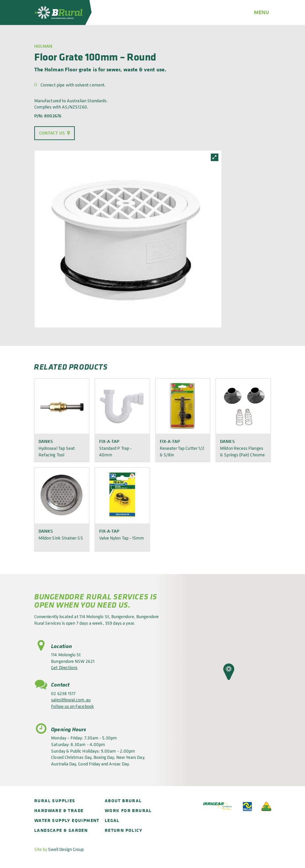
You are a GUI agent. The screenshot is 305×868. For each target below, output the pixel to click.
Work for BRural (128, 810)
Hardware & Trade (59, 810)
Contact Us (52, 133)
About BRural (123, 800)
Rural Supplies (55, 800)
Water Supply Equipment (67, 820)
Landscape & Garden (61, 830)
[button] (229, 672)
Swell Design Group (66, 849)
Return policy (124, 830)
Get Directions (64, 667)
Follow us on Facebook (72, 706)
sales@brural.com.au (71, 699)
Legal (112, 820)
